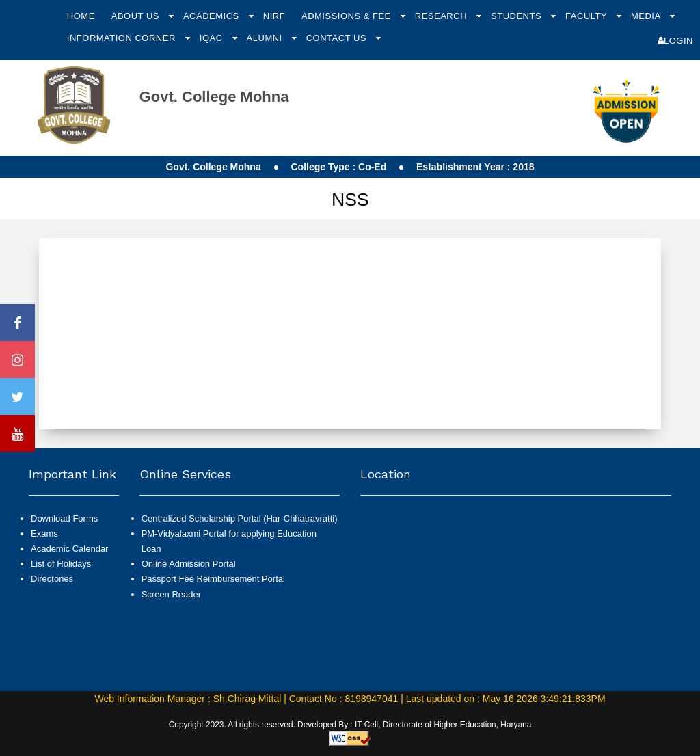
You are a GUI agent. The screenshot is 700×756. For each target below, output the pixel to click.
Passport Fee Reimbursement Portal (213, 579)
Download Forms (64, 518)
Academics (213, 16)
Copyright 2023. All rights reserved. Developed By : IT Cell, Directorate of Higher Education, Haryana (350, 725)
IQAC (213, 38)
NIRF (274, 16)
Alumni (266, 38)
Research (442, 16)
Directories (52, 579)
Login (675, 41)
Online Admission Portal (189, 564)
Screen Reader (171, 594)
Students (517, 16)
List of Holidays (61, 564)
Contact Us (338, 38)
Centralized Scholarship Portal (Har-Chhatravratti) (240, 518)
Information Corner (123, 38)
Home (81, 16)
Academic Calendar (69, 549)
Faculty (588, 16)
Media (647, 16)
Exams (44, 534)
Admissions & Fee (348, 16)
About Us (137, 16)
